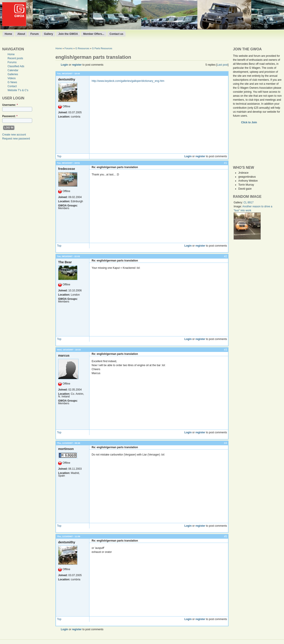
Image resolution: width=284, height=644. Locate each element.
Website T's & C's (18, 90)
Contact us (116, 34)
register (77, 65)
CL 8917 (249, 202)
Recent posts (15, 58)
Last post (222, 65)
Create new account (14, 135)
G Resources (82, 48)
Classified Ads (16, 66)
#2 (226, 256)
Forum (35, 34)
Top (59, 156)
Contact (12, 86)
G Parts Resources (102, 48)
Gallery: (239, 202)
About (21, 34)
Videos (12, 78)
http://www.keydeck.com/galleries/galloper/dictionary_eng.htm (128, 81)
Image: (238, 206)
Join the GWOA (68, 34)
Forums (12, 62)
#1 (226, 163)
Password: (10, 116)
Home (8, 34)
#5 (226, 536)
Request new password (16, 139)
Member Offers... (94, 34)
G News (12, 82)
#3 (226, 350)
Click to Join (249, 122)
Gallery (48, 34)
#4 (226, 443)
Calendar (13, 70)
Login (64, 65)
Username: (10, 105)
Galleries (13, 74)
